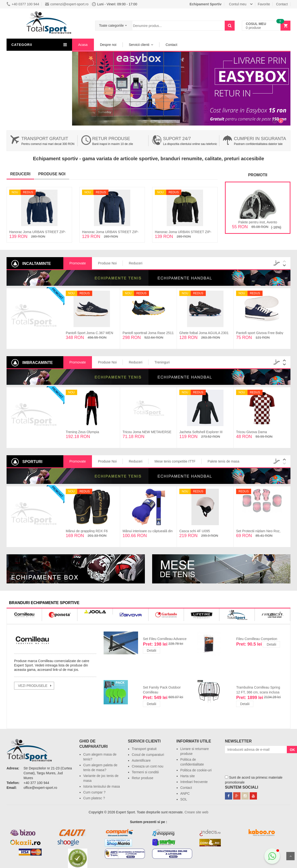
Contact (282, 4)
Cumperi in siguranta (260, 139)
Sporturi (21, 91)
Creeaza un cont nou (148, 766)
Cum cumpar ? (94, 792)
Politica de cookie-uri (196, 770)
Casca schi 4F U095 (195, 531)
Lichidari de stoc (27, 73)
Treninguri (162, 362)
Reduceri (20, 174)
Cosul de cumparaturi (148, 755)
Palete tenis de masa (224, 461)
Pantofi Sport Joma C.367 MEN (89, 333)
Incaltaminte (24, 65)
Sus (290, 856)
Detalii (152, 650)
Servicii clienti (139, 45)
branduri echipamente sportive (44, 603)
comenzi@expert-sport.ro (67, 4)
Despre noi (108, 45)
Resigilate (23, 82)
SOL (184, 799)
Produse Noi (107, 263)
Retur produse (111, 139)
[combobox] (114, 24)
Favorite (264, 4)
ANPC (185, 793)
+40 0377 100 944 (23, 4)
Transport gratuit (45, 139)
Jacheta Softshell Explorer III (201, 432)
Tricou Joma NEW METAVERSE (147, 432)
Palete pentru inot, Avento (258, 222)
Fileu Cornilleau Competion (257, 639)
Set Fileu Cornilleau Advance (165, 639)
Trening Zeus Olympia (82, 432)
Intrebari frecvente (194, 782)
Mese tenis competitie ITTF (175, 461)
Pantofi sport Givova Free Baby (260, 333)
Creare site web (197, 812)
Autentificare (141, 760)
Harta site (188, 776)
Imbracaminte (25, 56)
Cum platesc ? (94, 798)
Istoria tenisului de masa (102, 786)
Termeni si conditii (145, 772)
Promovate (78, 263)
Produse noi (52, 174)
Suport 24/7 (177, 139)
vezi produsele (33, 686)
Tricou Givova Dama (252, 432)
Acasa (83, 45)
